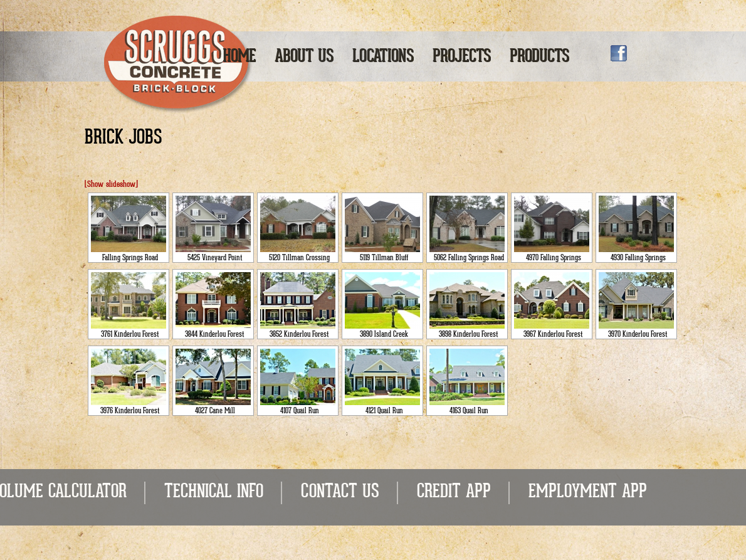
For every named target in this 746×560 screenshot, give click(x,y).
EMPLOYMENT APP (588, 493)
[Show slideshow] (111, 185)
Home (239, 57)
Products (539, 57)
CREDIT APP (454, 493)
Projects (462, 57)
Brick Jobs (123, 139)
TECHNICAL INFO (214, 493)
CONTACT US (340, 493)
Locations (383, 57)
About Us (304, 57)
